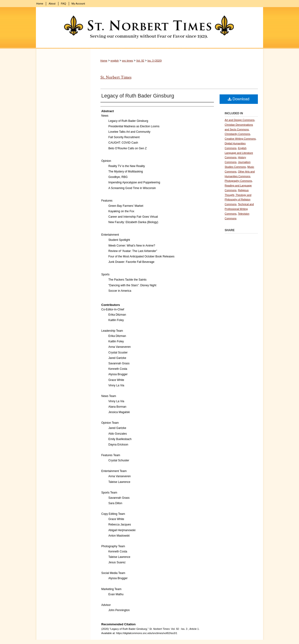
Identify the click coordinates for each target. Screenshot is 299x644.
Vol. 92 (140, 61)
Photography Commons (238, 181)
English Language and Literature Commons (239, 153)
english (115, 61)
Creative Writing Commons (240, 139)
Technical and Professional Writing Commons (239, 209)
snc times (127, 61)
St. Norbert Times (116, 77)
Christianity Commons (238, 134)
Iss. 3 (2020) (155, 61)
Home (104, 61)
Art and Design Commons (240, 120)
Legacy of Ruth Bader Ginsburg (138, 96)
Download (239, 99)
